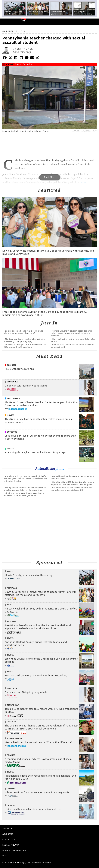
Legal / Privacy (11, 845)
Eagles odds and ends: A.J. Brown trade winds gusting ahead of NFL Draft (23, 332)
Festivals (12, 588)
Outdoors (12, 432)
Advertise (8, 834)
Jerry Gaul (25, 49)
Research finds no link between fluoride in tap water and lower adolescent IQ (71, 489)
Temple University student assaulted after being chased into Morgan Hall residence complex (71, 333)
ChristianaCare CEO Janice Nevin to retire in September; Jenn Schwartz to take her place (73, 483)
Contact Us (9, 839)
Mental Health (14, 738)
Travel (10, 571)
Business (12, 365)
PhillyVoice (7, 22)
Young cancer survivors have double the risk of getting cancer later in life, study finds (26, 489)
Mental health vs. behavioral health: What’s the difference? (72, 477)
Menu (94, 22)
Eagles (10, 449)
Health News (13, 398)
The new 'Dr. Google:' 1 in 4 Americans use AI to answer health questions (25, 346)
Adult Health (14, 688)
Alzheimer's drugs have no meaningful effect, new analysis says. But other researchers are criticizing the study (26, 479)
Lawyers (11, 789)
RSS (4, 856)
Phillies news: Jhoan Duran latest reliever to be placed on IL (72, 346)
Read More (50, 177)
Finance (11, 755)
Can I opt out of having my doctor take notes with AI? (73, 340)
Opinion (11, 805)
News (23, 20)
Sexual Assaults (24, 64)
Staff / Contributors (14, 850)
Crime (10, 64)
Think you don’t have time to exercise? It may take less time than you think (24, 494)
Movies (11, 415)
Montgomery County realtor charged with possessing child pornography (24, 340)
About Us (7, 828)
